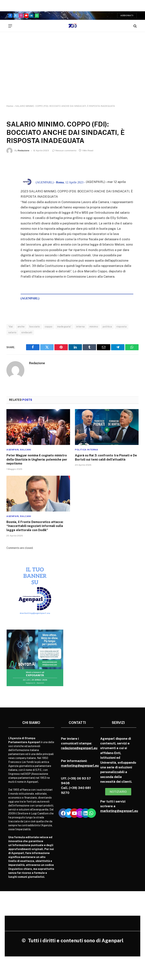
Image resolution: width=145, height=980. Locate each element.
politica (107, 327)
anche (21, 327)
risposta (121, 327)
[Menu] (10, 26)
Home (10, 106)
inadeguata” (64, 327)
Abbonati (127, 15)
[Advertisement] (72, 72)
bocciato (35, 327)
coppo (49, 327)
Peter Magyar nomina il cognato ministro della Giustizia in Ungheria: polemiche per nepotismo (37, 460)
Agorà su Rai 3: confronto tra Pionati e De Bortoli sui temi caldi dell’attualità (106, 457)
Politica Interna (87, 450)
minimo (94, 327)
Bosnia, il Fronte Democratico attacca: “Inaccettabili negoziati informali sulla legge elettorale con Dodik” (35, 526)
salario (12, 332)
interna (81, 327)
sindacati (27, 332)
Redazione (24, 151)
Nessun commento (64, 151)
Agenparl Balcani (19, 450)
